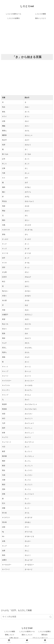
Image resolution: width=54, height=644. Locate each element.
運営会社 (44, 635)
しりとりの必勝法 (44, 631)
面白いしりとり (27, 635)
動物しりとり (10, 635)
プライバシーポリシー (40, 638)
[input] (27, 617)
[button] (51, 617)
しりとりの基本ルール (27, 631)
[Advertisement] (27, 37)
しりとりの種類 (10, 631)
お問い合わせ (14, 638)
